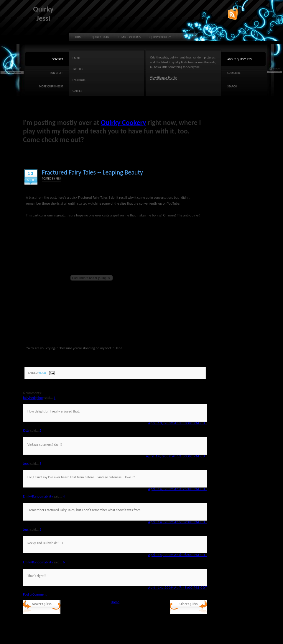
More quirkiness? (51, 86)
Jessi (26, 464)
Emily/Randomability (38, 496)
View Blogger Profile (163, 78)
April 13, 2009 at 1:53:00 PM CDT (178, 423)
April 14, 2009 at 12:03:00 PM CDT (177, 456)
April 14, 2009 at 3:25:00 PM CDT (178, 489)
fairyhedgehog (33, 398)
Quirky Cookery (160, 37)
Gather (77, 91)
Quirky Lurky (100, 37)
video (42, 373)
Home (79, 37)
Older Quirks (189, 604)
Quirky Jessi (43, 14)
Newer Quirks (42, 604)
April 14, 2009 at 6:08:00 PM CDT (178, 555)
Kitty (26, 431)
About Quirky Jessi (240, 59)
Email (76, 58)
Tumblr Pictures (129, 37)
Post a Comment (35, 594)
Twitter (78, 69)
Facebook (79, 80)
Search (232, 86)
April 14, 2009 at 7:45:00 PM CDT (178, 588)
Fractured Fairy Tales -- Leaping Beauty (92, 172)
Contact (57, 59)
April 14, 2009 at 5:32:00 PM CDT (178, 522)
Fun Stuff (56, 73)
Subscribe (234, 73)
